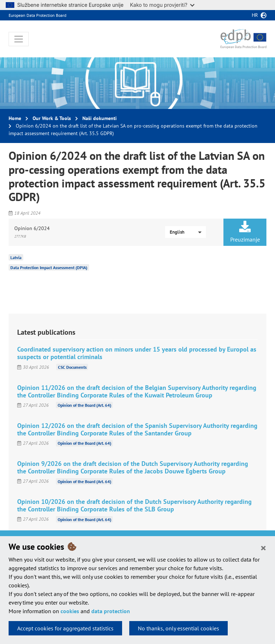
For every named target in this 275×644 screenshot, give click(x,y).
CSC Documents (72, 367)
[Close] (263, 548)
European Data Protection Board (37, 15)
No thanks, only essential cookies (178, 628)
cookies (70, 611)
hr (255, 15)
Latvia (16, 257)
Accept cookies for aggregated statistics (65, 628)
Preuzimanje (245, 232)
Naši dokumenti (100, 118)
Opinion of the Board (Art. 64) (85, 405)
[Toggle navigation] (19, 39)
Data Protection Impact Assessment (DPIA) (49, 268)
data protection (111, 611)
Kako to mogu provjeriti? (162, 5)
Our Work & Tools (52, 118)
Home (15, 118)
